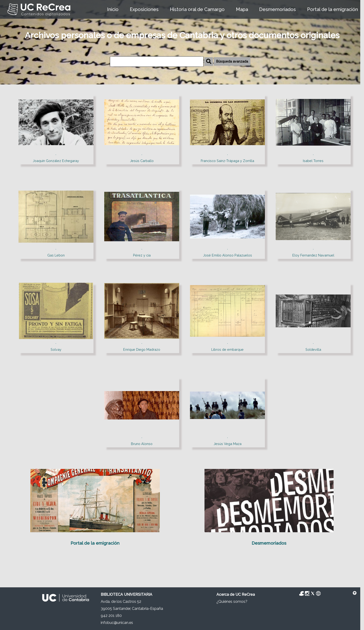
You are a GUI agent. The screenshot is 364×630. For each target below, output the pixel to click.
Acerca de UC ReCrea (236, 594)
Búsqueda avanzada (232, 61)
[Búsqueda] (157, 62)
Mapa (242, 9)
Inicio (113, 9)
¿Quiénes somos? (232, 602)
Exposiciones (144, 9)
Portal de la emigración (332, 9)
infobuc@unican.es (117, 623)
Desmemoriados (277, 9)
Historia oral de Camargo (197, 9)
